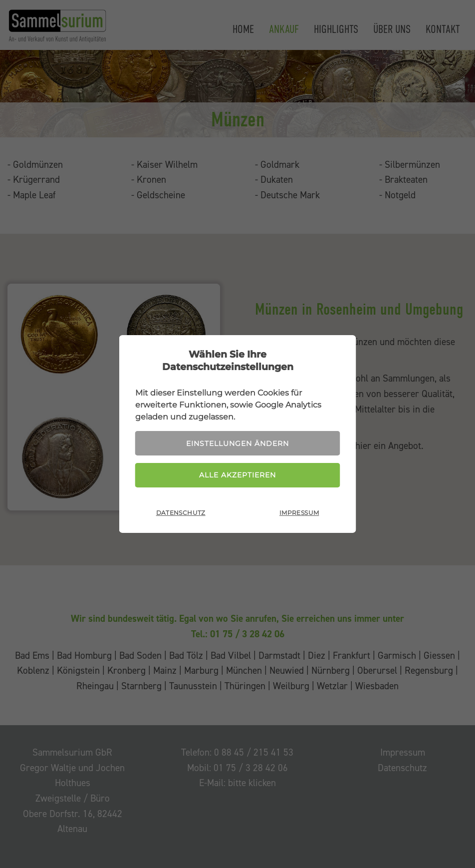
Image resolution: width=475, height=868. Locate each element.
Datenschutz (181, 513)
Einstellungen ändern (237, 443)
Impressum (299, 513)
